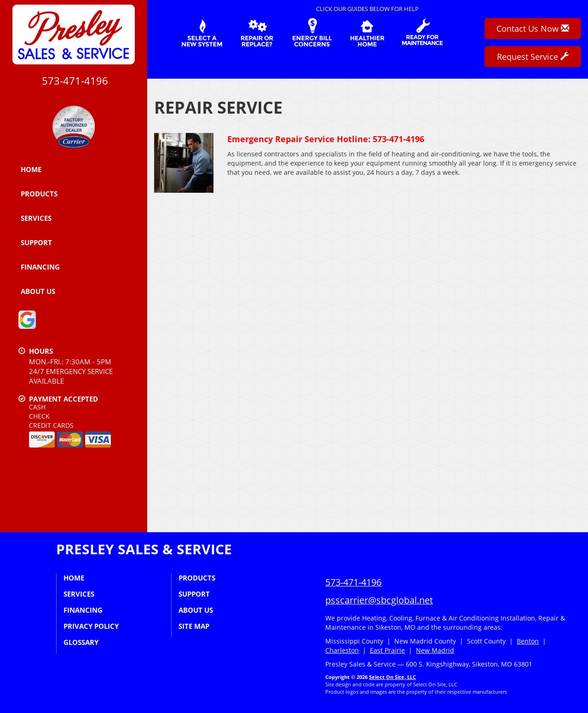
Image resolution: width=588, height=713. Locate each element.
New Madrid (435, 650)
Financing (40, 267)
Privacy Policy (91, 626)
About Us (38, 291)
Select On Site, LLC (392, 677)
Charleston (342, 650)
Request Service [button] (533, 57)
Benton (528, 641)
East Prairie (387, 650)
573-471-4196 (353, 582)
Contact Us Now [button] (533, 29)
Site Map (194, 626)
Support (36, 242)
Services (36, 218)
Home (31, 169)
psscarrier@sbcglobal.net (379, 600)
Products (39, 194)
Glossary (81, 642)
